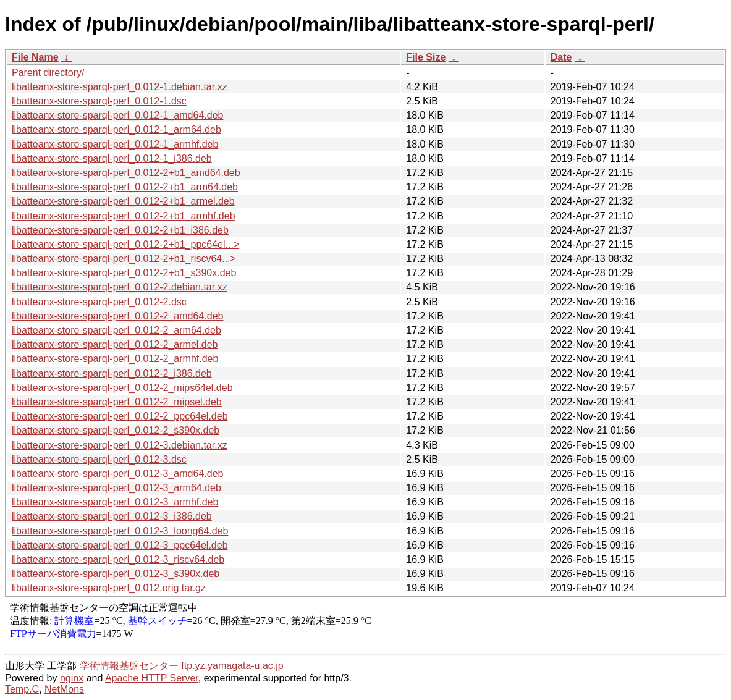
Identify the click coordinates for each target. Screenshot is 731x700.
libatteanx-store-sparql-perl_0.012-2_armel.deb (115, 344)
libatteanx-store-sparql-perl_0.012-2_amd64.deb (117, 316)
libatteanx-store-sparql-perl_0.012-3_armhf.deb (115, 502)
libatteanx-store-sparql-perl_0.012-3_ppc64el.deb (120, 545)
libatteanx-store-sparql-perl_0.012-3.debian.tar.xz (120, 445)
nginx (72, 678)
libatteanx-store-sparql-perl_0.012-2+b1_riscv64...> (124, 259)
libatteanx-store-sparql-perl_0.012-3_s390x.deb (116, 574)
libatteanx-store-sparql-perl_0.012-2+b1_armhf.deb (124, 216)
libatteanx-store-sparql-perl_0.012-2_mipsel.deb (117, 402)
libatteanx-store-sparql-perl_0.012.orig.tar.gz (109, 588)
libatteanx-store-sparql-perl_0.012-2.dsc (99, 302)
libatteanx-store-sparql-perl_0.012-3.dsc (99, 459)
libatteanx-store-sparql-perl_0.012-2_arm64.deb (116, 330)
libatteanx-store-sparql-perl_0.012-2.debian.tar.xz (120, 287)
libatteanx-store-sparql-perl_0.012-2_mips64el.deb (122, 388)
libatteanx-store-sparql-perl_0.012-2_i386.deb (112, 373)
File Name (35, 57)
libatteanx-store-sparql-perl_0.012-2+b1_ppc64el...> (125, 244)
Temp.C (22, 689)
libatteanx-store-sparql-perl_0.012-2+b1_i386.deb (120, 230)
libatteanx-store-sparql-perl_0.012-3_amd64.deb (117, 474)
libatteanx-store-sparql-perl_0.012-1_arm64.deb (116, 129)
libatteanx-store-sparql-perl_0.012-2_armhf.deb (115, 359)
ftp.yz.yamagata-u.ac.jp (232, 666)
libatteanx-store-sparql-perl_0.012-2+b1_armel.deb (123, 201)
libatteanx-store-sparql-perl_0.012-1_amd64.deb (117, 115)
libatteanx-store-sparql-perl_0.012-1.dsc (99, 101)
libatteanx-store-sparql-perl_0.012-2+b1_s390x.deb (124, 273)
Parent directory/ (48, 73)
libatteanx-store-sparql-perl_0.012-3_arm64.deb (116, 488)
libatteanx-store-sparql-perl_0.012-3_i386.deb (112, 516)
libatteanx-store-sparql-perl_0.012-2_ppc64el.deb (120, 416)
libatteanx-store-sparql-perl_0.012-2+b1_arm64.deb (125, 187)
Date (561, 57)
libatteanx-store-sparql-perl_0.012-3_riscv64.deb (118, 559)
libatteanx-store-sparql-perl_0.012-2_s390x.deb (116, 430)
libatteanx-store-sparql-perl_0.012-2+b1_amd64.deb (126, 173)
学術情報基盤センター (129, 666)
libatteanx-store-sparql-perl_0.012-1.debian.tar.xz (120, 87)
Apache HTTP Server (152, 678)
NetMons (64, 689)
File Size (426, 57)
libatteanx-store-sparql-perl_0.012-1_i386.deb (112, 158)
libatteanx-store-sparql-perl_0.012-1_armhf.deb (115, 144)
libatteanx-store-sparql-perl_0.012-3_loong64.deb (120, 531)
